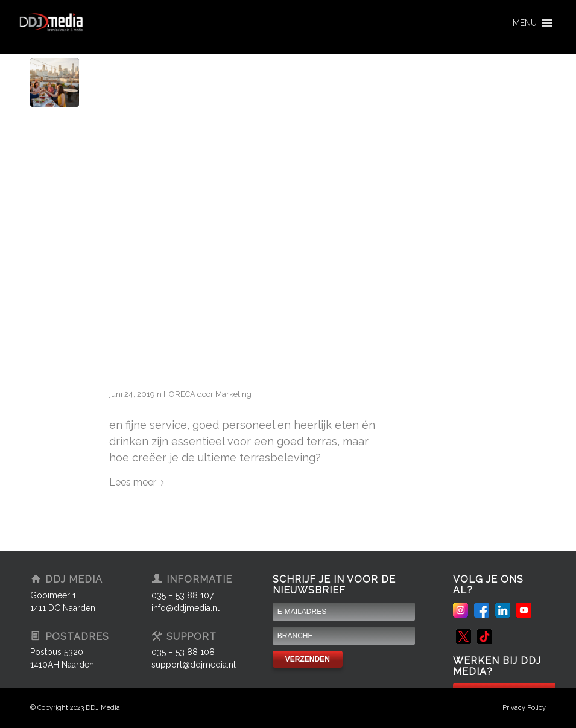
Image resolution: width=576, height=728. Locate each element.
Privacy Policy (524, 708)
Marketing (233, 394)
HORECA (179, 394)
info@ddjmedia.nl (185, 608)
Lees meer (139, 482)
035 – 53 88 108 (183, 652)
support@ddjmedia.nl (194, 665)
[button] (525, 23)
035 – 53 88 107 (182, 595)
